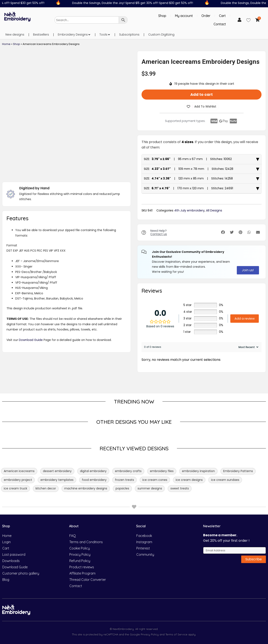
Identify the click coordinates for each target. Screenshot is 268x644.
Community (145, 554)
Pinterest (143, 548)
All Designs (214, 210)
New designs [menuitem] (15, 35)
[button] (89, 35)
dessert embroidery (57, 471)
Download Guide (31, 340)
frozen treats (124, 480)
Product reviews (82, 567)
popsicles (122, 488)
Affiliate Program (82, 573)
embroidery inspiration (198, 471)
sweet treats (180, 488)
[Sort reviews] (248, 347)
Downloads (11, 561)
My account (184, 16)
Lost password (14, 554)
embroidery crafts (128, 471)
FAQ (73, 536)
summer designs (150, 488)
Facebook (144, 536)
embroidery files (162, 471)
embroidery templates (57, 480)
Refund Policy (80, 561)
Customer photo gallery (21, 573)
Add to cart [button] (202, 94)
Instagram (144, 542)
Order (206, 16)
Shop (162, 16)
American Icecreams (19, 471)
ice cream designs (189, 480)
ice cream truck (15, 488)
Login (6, 542)
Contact (220, 24)
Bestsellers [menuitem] (41, 35)
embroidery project (18, 480)
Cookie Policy (80, 548)
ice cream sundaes (225, 480)
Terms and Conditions (86, 542)
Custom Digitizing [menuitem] (161, 35)
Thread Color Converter (88, 580)
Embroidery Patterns (238, 471)
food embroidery (94, 480)
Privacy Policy (80, 554)
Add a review (245, 318)
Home (6, 44)
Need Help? (159, 232)
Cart (222, 16)
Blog (6, 580)
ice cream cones (155, 480)
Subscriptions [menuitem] (129, 35)
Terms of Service (176, 634)
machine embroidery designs (86, 488)
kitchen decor (46, 488)
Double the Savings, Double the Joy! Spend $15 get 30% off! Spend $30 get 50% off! (136, 3)
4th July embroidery (189, 210)
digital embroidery (93, 471)
